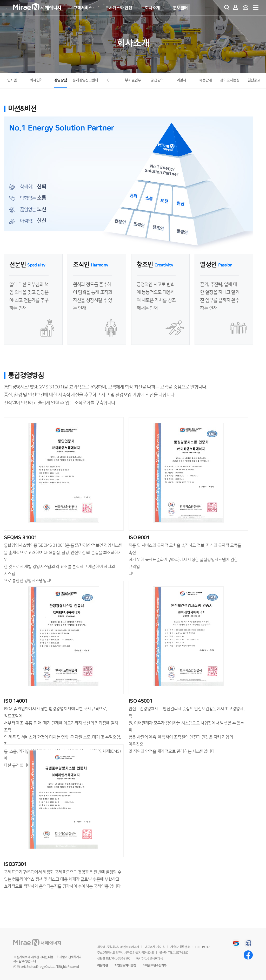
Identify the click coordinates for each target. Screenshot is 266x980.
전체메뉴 (256, 8)
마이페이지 (237, 8)
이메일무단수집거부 (155, 965)
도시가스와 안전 (119, 8)
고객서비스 (83, 8)
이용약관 (102, 965)
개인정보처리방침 (125, 965)
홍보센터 (180, 8)
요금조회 (247, 8)
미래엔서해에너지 (44, 8)
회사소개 (152, 8)
